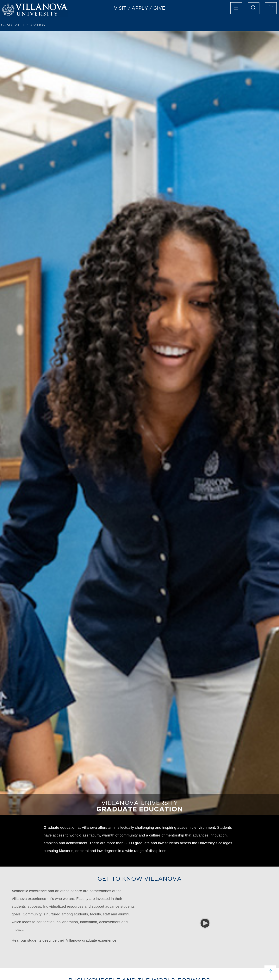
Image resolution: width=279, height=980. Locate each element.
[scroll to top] (270, 971)
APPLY (140, 8)
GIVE (159, 8)
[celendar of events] (271, 8)
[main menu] (236, 8)
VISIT (120, 8)
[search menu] (254, 8)
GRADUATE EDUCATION (23, 25)
